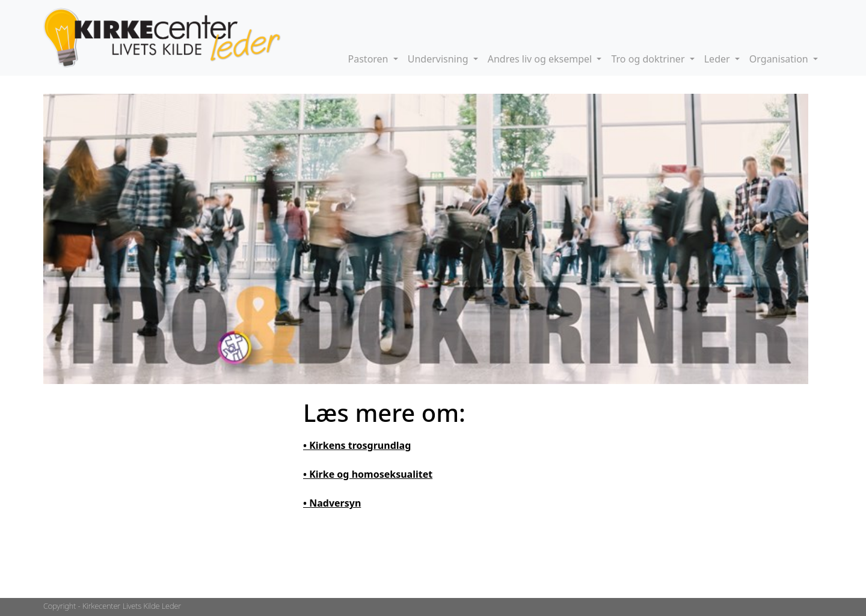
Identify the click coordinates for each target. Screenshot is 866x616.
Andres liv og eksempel (541, 59)
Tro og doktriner (649, 59)
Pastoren (370, 59)
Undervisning (439, 59)
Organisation (780, 59)
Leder (718, 59)
